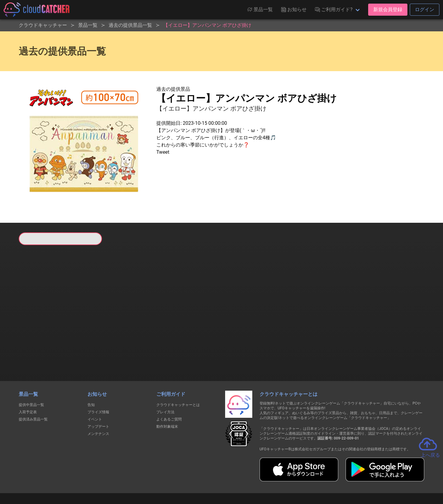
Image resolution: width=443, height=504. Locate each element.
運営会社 (334, 477)
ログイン (425, 9)
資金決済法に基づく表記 (206, 477)
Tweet (163, 152)
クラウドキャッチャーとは (178, 374)
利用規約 (169, 477)
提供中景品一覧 (31, 374)
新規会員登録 (388, 9)
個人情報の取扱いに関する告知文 (123, 477)
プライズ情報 (98, 381)
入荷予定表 (28, 381)
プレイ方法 (165, 381)
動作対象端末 (167, 395)
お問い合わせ (303, 477)
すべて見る (42, 325)
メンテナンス (98, 403)
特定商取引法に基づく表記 (260, 477)
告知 (91, 374)
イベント (95, 388)
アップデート (98, 395)
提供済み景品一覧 (33, 388)
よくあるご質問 (169, 388)
